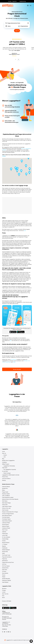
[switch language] (28, 5)
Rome (3, 597)
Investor (5, 455)
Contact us (4, 629)
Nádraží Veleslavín (6, 550)
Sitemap (4, 480)
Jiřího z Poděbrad (6, 496)
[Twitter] (4, 632)
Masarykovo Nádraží (6, 580)
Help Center (5, 468)
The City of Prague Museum (8, 514)
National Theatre (6, 526)
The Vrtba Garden (6, 517)
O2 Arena (4, 571)
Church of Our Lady (6, 508)
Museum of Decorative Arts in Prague (10, 512)
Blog (3, 459)
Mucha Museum (5, 524)
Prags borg (5, 559)
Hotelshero (4, 462)
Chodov (4, 541)
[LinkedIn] (10, 632)
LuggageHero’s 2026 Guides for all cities (11, 475)
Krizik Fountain (5, 510)
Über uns (4, 453)
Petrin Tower (5, 530)
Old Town (4, 564)
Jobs (5, 457)
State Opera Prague (6, 503)
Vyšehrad (4, 532)
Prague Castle (5, 492)
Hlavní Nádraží (5, 582)
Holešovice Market (6, 528)
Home (3, 451)
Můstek (4, 577)
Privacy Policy (5, 477)
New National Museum (7, 515)
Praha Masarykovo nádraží (8, 497)
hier (11, 340)
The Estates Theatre (6, 519)
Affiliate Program (6, 464)
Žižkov (4, 490)
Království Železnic (6, 487)
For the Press (5, 471)
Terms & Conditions (6, 478)
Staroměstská (5, 573)
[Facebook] (2, 632)
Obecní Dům (5, 505)
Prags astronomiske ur (7, 557)
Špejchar (4, 546)
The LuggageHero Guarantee (10, 469)
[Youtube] (8, 632)
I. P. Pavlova (5, 544)
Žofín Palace (5, 501)
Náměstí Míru (5, 488)
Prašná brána (5, 533)
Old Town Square (6, 566)
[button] (31, 641)
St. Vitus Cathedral (6, 537)
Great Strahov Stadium (7, 521)
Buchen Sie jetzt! (17, 369)
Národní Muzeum (6, 542)
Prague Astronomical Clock (8, 562)
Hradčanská (5, 548)
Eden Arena (5, 570)
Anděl (3, 553)
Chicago (4, 590)
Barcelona (4, 588)
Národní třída (5, 552)
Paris (3, 596)
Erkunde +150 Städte (7, 601)
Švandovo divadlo (6, 494)
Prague (4, 156)
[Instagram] (6, 632)
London (4, 592)
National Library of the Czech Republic (10, 499)
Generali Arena (5, 568)
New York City (5, 594)
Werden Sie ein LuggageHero (8, 460)
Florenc (4, 575)
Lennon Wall (5, 535)
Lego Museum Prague (7, 506)
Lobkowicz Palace (6, 523)
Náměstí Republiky (6, 579)
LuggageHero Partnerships (9, 466)
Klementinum (5, 561)
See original (17, 50)
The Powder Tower (6, 555)
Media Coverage (7, 473)
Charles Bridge (5, 539)
